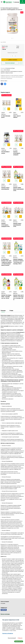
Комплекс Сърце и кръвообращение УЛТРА (17, 225)
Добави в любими (21, 63)
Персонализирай (12, 638)
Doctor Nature (7, 70)
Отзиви (11, 311)
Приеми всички (19, 641)
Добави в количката (12, 60)
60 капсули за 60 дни (10, 68)
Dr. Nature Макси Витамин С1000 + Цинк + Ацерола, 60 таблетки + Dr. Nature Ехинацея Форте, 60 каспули (6, 262)
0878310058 (17, 2)
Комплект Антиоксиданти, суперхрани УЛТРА (5, 225)
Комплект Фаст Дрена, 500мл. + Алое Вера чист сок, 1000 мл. (6, 297)
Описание (3, 311)
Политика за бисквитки (8, 633)
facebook (4, 610)
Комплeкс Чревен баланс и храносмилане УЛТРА (18, 189)
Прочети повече (4, 81)
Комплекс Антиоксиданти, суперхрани (17, 153)
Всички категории (5, 614)
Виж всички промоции (10, 63)
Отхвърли (20, 638)
